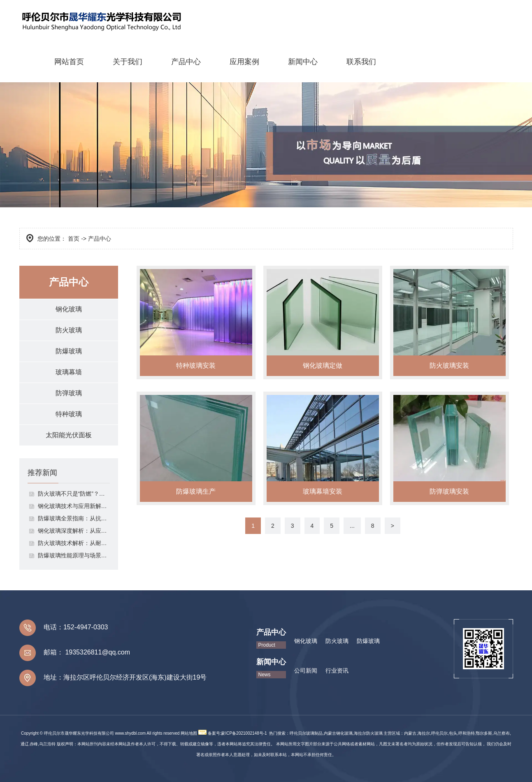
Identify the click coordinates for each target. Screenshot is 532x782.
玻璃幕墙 (69, 372)
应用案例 (244, 62)
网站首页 (69, 62)
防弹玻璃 (69, 393)
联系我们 (361, 62)
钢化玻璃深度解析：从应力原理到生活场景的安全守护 (74, 531)
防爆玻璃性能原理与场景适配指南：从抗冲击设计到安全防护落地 (74, 555)
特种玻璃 (69, 414)
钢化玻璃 (69, 309)
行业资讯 (337, 671)
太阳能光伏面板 (69, 435)
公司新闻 (306, 671)
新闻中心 (303, 62)
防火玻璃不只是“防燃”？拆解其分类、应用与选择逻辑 (74, 494)
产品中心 (186, 62)
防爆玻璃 (69, 351)
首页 (74, 239)
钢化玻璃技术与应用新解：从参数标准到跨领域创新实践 (74, 506)
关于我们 (128, 62)
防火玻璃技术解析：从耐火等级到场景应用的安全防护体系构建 (74, 543)
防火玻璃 (69, 330)
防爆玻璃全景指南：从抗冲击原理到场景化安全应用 (74, 518)
